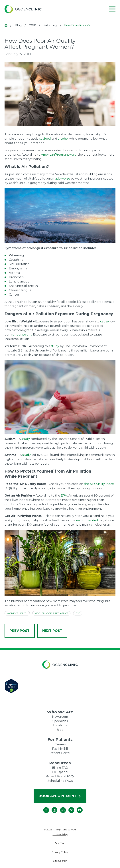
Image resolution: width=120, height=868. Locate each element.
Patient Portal (60, 753)
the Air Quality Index (99, 484)
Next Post (52, 631)
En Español (60, 772)
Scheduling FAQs (60, 781)
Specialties (60, 721)
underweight (22, 335)
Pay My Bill (60, 749)
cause (104, 321)
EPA (64, 496)
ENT (78, 613)
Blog (60, 730)
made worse (61, 179)
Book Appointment (60, 796)
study (55, 346)
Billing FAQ (60, 768)
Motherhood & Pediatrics (51, 613)
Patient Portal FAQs (60, 776)
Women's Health (17, 613)
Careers (60, 744)
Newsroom (60, 717)
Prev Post (20, 631)
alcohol (63, 139)
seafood (45, 139)
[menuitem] (60, 835)
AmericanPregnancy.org (59, 155)
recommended (87, 520)
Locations (60, 725)
